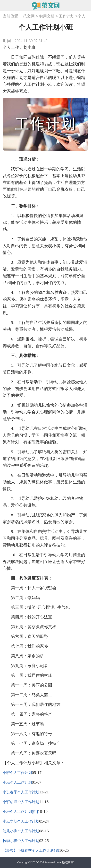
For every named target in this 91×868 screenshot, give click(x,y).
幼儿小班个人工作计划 (21, 831)
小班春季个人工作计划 (21, 792)
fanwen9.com (53, 862)
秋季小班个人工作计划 (21, 841)
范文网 (29, 16)
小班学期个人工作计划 (21, 821)
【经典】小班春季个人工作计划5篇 (31, 851)
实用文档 (47, 16)
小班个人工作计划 (17, 773)
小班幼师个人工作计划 (21, 802)
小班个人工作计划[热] (20, 812)
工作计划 (66, 16)
